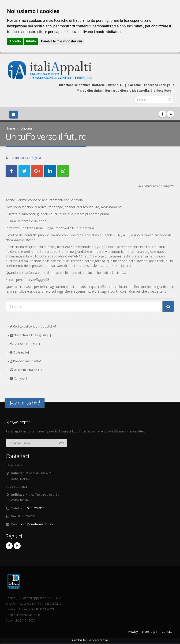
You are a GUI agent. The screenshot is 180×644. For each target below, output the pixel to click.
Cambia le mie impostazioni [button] (61, 41)
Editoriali (27, 128)
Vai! (61, 443)
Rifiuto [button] (31, 41)
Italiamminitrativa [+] (26, 370)
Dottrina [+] (19, 352)
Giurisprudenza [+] (25, 344)
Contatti (167, 632)
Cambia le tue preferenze (90, 640)
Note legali (150, 632)
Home (10, 128)
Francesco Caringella (26, 158)
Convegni (18, 378)
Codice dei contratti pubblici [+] (33, 326)
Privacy (133, 632)
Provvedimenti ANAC (26, 361)
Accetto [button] (15, 41)
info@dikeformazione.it (37, 524)
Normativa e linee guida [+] (30, 335)
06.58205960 (36, 508)
